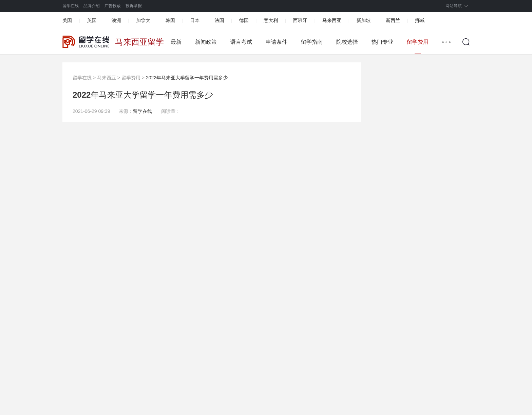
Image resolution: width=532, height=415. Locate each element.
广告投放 (113, 6)
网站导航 (454, 6)
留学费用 (418, 42)
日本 (195, 20)
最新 (176, 42)
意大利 (271, 20)
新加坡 (363, 20)
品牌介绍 (92, 6)
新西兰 (393, 20)
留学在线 (71, 6)
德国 (244, 20)
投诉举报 (134, 6)
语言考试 (241, 42)
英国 (92, 20)
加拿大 (143, 20)
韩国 (170, 20)
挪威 (420, 20)
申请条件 (277, 42)
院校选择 (347, 42)
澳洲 (116, 20)
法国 (219, 20)
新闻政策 (206, 42)
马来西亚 (332, 20)
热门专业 (382, 42)
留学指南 (312, 42)
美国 (67, 20)
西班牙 (300, 20)
